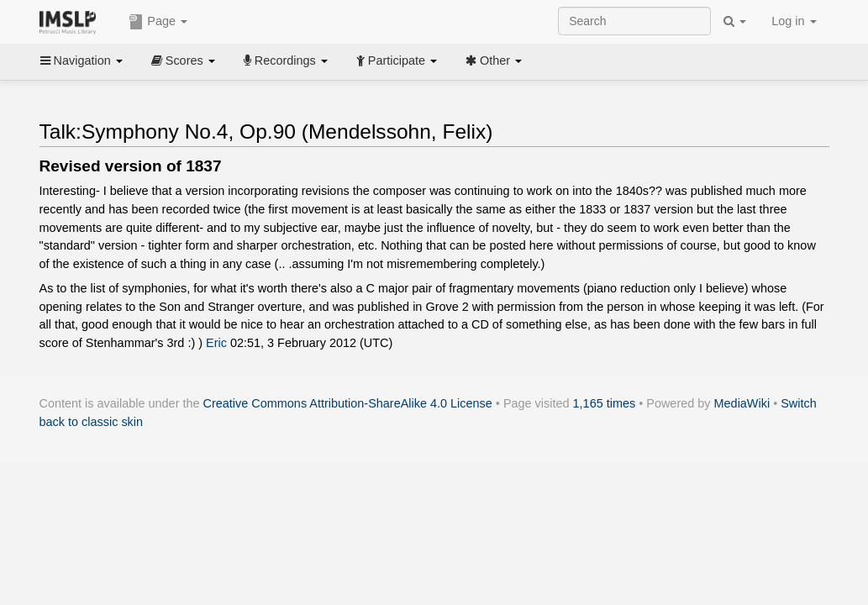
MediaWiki (742, 403)
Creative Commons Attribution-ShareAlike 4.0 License (348, 403)
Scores (183, 60)
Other (494, 60)
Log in (794, 21)
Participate (397, 60)
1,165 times (605, 403)
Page (158, 22)
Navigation (82, 60)
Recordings (286, 60)
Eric (216, 343)
